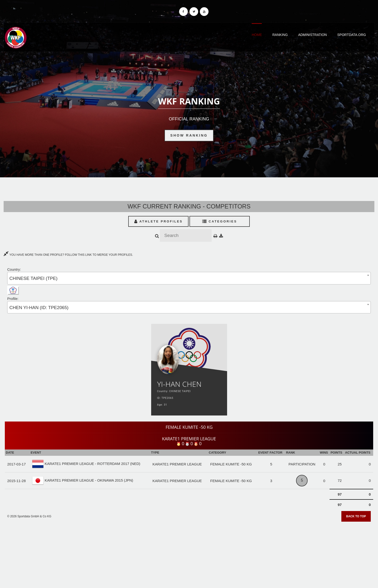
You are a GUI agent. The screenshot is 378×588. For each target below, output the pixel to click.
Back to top (356, 516)
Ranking (280, 35)
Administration (313, 35)
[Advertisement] (189, 553)
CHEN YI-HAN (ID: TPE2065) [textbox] (39, 308)
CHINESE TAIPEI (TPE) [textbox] (33, 278)
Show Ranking (189, 135)
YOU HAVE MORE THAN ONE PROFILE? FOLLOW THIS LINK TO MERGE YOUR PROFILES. (68, 255)
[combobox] (189, 278)
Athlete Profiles (159, 221)
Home (257, 35)
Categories (220, 221)
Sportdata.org (352, 35)
